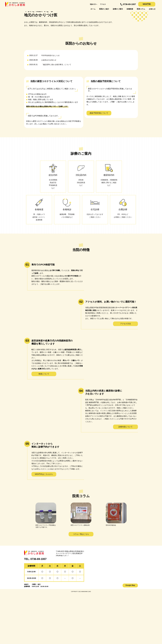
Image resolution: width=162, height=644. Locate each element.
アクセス (103, 4)
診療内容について (125, 477)
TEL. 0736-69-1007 (35, 609)
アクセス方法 (125, 374)
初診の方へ (94, 4)
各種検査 (130, 9)
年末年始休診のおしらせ (50, 106)
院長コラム (141, 9)
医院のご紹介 (104, 9)
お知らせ (152, 9)
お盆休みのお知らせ (49, 110)
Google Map (130, 636)
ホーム (93, 9)
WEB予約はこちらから (44, 524)
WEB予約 (147, 4)
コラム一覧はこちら (81, 584)
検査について (44, 424)
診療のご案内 (118, 9)
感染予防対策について (99, 163)
